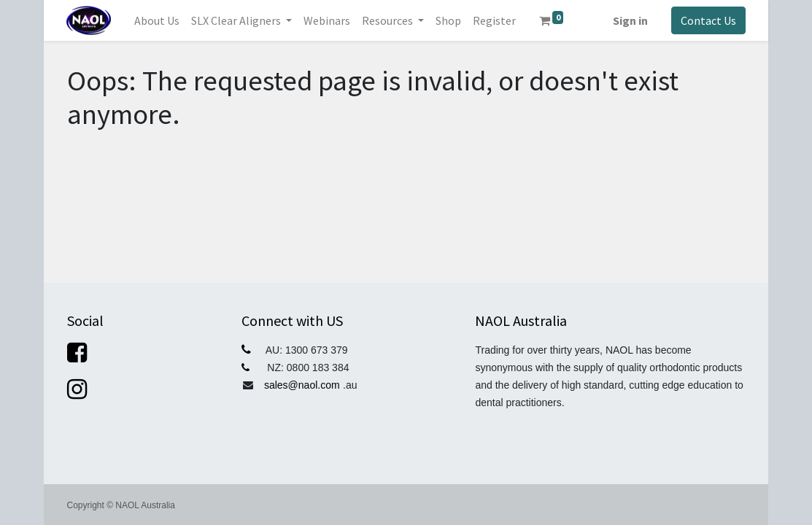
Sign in (630, 20)
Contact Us (708, 20)
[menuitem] (157, 20)
